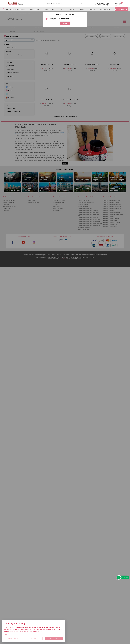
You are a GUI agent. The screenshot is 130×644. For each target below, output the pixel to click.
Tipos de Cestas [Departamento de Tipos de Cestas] (34, 9)
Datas (82, 9)
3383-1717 (101, 4)
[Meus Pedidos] (116, 4)
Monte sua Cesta (105, 9)
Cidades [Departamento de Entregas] (61, 9)
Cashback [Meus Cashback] (108, 4)
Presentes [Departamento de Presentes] (72, 9)
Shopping (92, 9)
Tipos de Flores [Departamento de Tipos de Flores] (49, 9)
